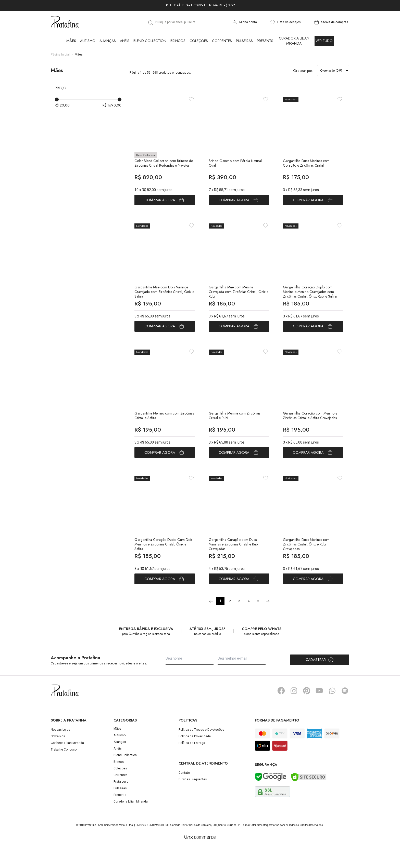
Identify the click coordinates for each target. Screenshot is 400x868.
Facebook (281, 712)
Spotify (345, 712)
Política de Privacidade (195, 757)
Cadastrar (320, 681)
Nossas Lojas (60, 751)
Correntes (222, 41)
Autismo (88, 41)
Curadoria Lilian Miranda (294, 41)
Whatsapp (332, 712)
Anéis (125, 41)
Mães (71, 41)
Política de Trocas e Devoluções (201, 751)
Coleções (199, 41)
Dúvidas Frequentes (193, 800)
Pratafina (65, 22)
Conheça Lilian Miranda (67, 764)
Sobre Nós (58, 757)
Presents (265, 41)
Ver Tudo (324, 41)
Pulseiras (244, 41)
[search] (151, 23)
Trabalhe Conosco (64, 770)
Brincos (178, 41)
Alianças (108, 41)
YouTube (319, 712)
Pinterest (307, 712)
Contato (184, 794)
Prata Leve (121, 803)
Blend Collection (150, 41)
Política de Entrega (192, 764)
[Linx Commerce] (200, 858)
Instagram (294, 712)
